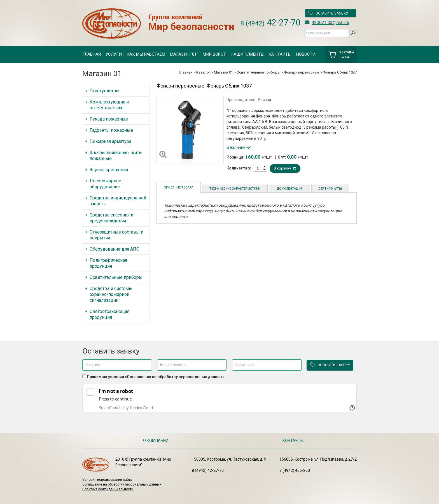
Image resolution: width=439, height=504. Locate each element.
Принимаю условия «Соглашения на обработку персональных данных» (156, 377)
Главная (92, 54)
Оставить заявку (328, 13)
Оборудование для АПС (114, 249)
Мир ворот (214, 54)
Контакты (280, 54)
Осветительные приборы (258, 72)
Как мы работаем (146, 54)
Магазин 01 (223, 72)
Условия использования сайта (107, 480)
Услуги (114, 54)
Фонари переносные (302, 72)
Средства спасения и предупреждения (111, 218)
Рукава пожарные (109, 119)
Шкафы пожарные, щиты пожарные (116, 156)
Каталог (203, 72)
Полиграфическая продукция (108, 263)
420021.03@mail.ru (330, 23)
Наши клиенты (247, 54)
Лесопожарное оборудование (105, 184)
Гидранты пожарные (111, 130)
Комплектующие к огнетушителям (109, 105)
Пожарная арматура (110, 141)
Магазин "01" (184, 54)
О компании (156, 441)
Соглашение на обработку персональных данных (122, 484)
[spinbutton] (258, 168)
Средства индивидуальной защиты (118, 201)
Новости (306, 54)
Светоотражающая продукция (109, 314)
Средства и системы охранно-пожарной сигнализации (111, 294)
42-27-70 (270, 23)
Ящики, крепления (109, 170)
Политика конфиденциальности (108, 489)
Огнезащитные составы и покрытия (116, 235)
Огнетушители (105, 91)
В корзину (285, 168)
